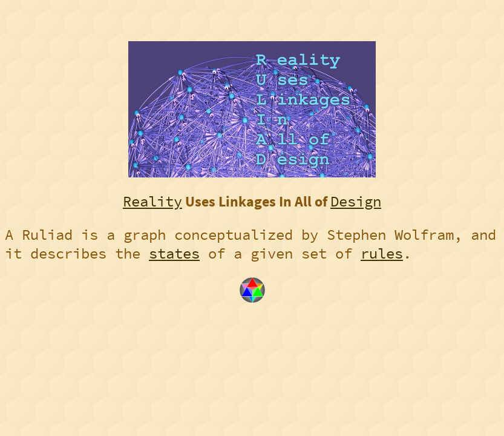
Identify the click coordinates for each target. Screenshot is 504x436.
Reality (152, 201)
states (174, 253)
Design (356, 201)
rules (382, 253)
